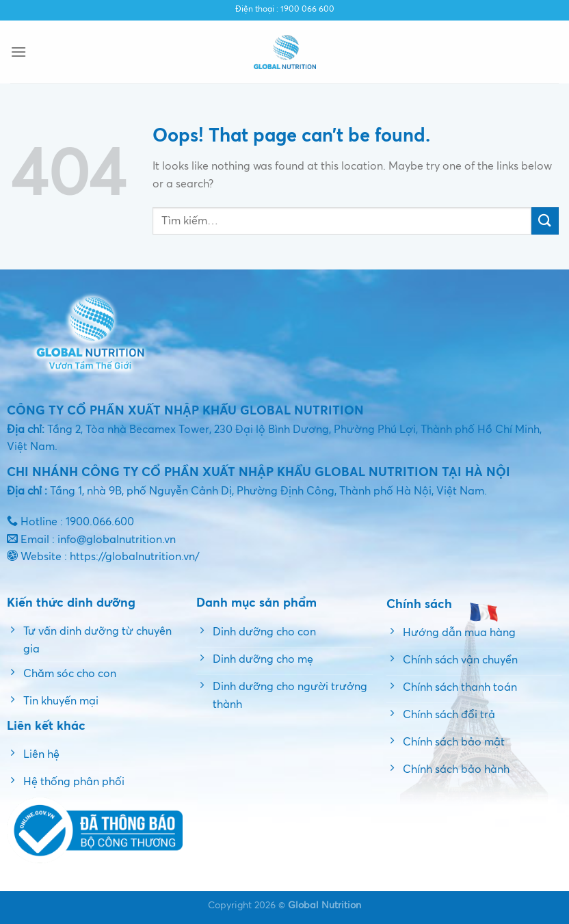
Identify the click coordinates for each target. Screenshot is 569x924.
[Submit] (545, 221)
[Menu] (18, 52)
